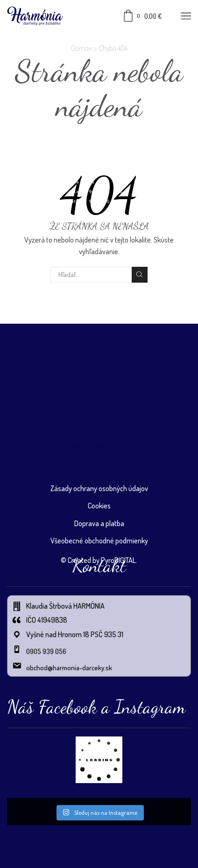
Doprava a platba (99, 523)
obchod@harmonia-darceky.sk (69, 668)
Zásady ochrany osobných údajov (99, 488)
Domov (81, 48)
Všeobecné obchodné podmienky (99, 541)
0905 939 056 (46, 651)
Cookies (99, 506)
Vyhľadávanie (140, 274)
